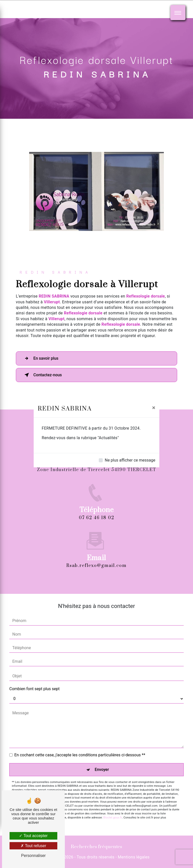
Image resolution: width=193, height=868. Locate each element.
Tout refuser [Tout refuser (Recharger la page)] (33, 846)
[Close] (154, 408)
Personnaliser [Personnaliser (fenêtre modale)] (33, 856)
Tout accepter (33, 836)
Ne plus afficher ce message (130, 460)
